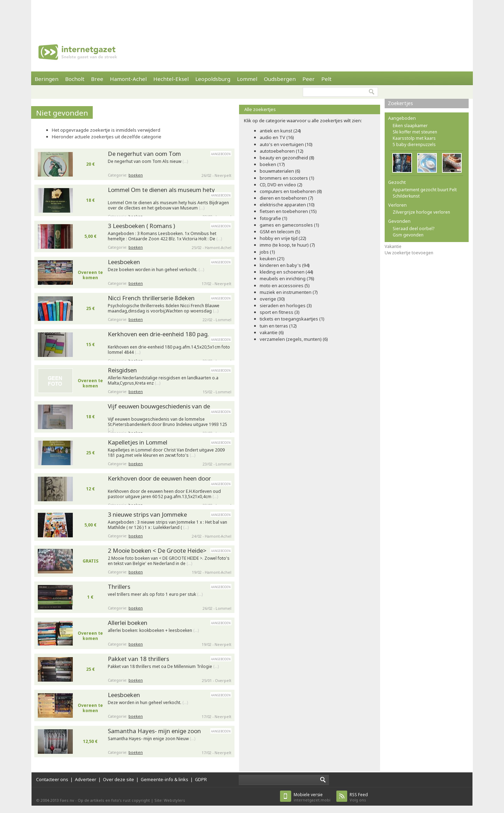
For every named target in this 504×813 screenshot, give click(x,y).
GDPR (201, 779)
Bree (97, 79)
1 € (90, 597)
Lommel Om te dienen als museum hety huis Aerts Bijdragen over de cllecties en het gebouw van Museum (168, 205)
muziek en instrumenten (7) (289, 292)
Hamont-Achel (128, 79)
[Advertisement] (252, 16)
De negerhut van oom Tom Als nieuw (148, 161)
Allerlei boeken (128, 623)
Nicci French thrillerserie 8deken (151, 298)
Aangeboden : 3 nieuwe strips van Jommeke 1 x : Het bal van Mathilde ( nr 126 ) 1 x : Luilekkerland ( (167, 525)
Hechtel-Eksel (171, 79)
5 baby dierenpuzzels (414, 144)
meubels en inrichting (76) (287, 278)
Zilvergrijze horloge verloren (421, 212)
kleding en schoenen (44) (286, 272)
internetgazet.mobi (312, 797)
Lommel (247, 79)
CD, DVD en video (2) (281, 185)
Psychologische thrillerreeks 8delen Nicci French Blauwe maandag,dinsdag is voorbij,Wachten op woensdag (164, 308)
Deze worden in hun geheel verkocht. (148, 703)
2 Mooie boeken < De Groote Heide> (157, 550)
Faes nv (67, 800)
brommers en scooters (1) (287, 178)
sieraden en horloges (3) (286, 305)
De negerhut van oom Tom (144, 154)
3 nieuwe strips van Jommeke (147, 514)
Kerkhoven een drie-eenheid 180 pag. (158, 334)
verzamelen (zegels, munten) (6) (294, 339)
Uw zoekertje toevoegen (409, 253)
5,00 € (90, 236)
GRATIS (90, 561)
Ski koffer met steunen (415, 132)
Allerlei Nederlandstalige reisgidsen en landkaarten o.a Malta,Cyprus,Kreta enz (163, 381)
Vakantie (393, 246)
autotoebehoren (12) (282, 151)
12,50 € (90, 741)
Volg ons (359, 797)
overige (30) (272, 299)
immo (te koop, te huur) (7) (287, 245)
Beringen (47, 79)
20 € (90, 164)
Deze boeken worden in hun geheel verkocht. (156, 270)
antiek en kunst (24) (280, 131)
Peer (309, 79)
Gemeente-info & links (164, 779)
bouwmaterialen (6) (280, 171)
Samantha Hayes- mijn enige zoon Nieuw (152, 739)
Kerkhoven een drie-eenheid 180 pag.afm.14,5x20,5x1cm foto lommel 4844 (169, 350)
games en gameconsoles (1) (289, 225)
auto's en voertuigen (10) (286, 144)
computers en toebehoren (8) (291, 191)
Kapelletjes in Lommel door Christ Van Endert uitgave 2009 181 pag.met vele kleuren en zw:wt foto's (166, 453)
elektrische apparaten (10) (287, 205)
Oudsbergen (280, 79)
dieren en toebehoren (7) (286, 198)
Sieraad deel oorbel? (414, 229)
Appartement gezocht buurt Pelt (425, 190)
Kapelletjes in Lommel (138, 442)
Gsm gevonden (408, 235)
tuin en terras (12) (278, 326)
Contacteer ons (52, 779)
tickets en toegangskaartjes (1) (292, 319)
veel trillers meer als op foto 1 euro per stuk (155, 594)
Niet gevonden (62, 113)
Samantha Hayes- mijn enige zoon (154, 731)
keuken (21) (272, 259)
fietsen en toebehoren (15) (288, 211)
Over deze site (118, 779)
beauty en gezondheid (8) (287, 158)
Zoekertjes (400, 103)
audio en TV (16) (277, 137)
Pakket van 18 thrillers (138, 659)
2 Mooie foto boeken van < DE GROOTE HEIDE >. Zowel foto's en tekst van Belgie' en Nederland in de (169, 561)
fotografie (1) (274, 218)
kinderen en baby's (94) (285, 265)
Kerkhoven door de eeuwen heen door (159, 478)
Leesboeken (124, 262)
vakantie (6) (272, 332)
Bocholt (75, 79)
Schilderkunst (406, 196)
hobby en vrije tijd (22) (283, 238)
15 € (90, 345)
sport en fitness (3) (280, 312)
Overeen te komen (90, 275)
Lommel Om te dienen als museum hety (161, 190)
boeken (136, 175)
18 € (90, 200)
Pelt (326, 79)
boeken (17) (272, 164)
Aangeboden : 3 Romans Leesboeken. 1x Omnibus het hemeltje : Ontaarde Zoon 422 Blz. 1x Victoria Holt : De (165, 236)
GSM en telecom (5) (280, 232)
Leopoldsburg (213, 79)
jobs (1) (267, 252)
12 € (90, 489)
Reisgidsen (122, 370)
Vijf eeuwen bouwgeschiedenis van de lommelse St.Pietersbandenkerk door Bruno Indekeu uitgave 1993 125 (167, 423)
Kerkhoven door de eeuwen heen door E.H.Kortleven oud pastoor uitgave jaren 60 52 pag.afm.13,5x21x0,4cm (164, 494)
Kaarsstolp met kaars (414, 138)
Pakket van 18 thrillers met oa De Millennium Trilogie (163, 667)
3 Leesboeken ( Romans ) (141, 226)
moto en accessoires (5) (285, 285)
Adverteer (86, 779)
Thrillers (119, 587)
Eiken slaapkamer (410, 126)
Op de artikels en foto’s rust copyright (114, 800)
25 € (90, 308)
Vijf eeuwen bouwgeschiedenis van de (159, 406)
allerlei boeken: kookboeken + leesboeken (153, 631)
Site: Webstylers (170, 800)
